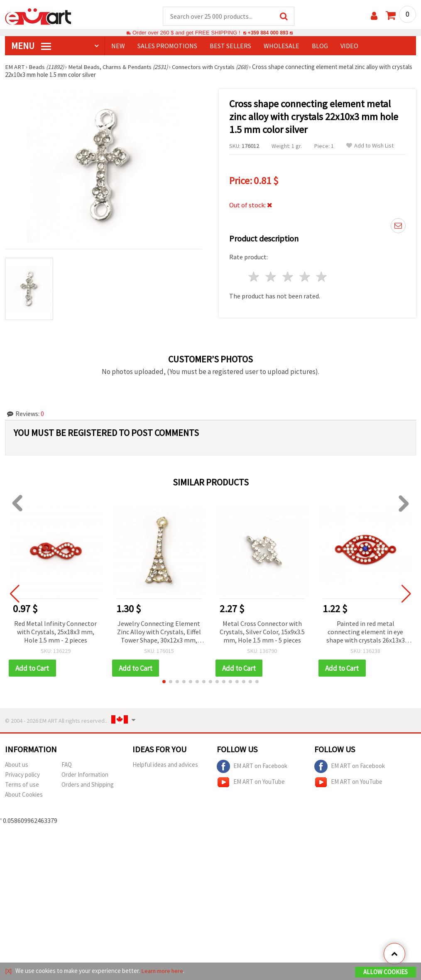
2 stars (271, 277)
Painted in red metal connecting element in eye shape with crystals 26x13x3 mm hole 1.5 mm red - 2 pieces (366, 633)
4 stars (305, 277)
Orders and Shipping (88, 785)
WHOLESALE (281, 46)
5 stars (322, 277)
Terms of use (22, 785)
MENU (31, 46)
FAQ (67, 765)
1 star (254, 277)
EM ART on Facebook (252, 767)
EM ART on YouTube (251, 783)
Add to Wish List (370, 146)
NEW (118, 46)
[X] (9, 971)
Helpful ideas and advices (165, 765)
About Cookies (24, 795)
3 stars (288, 277)
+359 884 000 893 (268, 33)
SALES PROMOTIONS (167, 46)
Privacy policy (22, 775)
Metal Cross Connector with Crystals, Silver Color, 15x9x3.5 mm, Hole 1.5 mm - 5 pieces (262, 632)
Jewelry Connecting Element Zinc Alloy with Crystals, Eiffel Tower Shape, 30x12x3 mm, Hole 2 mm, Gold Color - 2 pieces (159, 633)
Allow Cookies (386, 972)
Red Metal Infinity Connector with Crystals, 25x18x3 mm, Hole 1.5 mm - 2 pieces (55, 632)
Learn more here (163, 971)
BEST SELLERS (230, 46)
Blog (320, 46)
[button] (164, 682)
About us (17, 765)
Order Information (85, 775)
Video (349, 46)
